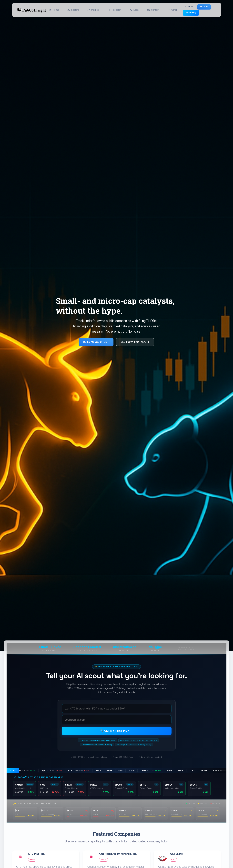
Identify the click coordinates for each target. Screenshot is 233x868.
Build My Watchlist (96, 342)
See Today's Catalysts (135, 342)
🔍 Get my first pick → (117, 731)
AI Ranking (191, 13)
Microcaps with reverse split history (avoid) (134, 745)
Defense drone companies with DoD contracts (139, 740)
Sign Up (204, 7)
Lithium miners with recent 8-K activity (97, 745)
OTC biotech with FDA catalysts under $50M (98, 740)
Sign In (189, 7)
